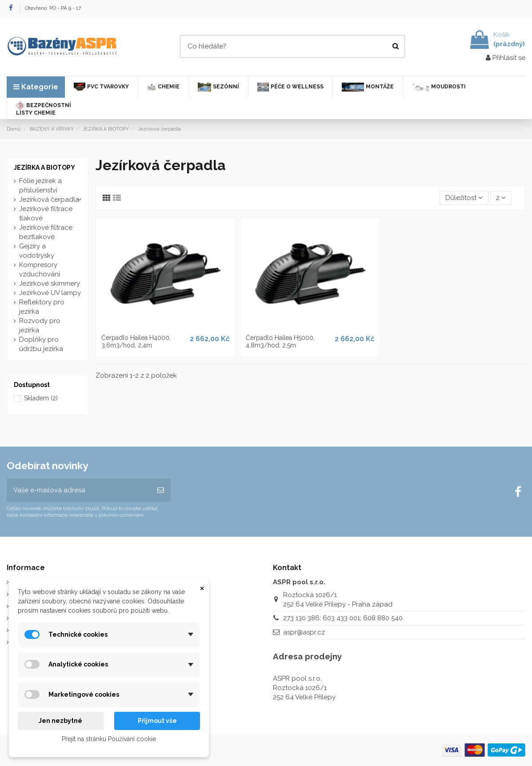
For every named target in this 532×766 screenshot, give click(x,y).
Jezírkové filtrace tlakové (46, 213)
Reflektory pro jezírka (42, 307)
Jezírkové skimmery (50, 283)
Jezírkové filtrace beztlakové (46, 232)
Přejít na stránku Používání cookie (109, 739)
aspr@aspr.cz (304, 632)
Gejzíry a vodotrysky (37, 251)
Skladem (41, 398)
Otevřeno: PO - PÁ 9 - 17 (53, 8)
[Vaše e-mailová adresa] (79, 490)
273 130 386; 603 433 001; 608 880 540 (343, 618)
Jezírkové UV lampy (50, 293)
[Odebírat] (161, 490)
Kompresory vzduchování (40, 269)
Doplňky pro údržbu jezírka (41, 344)
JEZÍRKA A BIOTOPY (44, 168)
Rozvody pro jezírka (40, 325)
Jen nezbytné (60, 721)
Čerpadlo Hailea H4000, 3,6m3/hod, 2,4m (136, 341)
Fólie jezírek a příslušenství (40, 186)
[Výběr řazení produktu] (464, 198)
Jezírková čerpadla (49, 199)
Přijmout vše (157, 721)
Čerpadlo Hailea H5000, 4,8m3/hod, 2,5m (280, 341)
